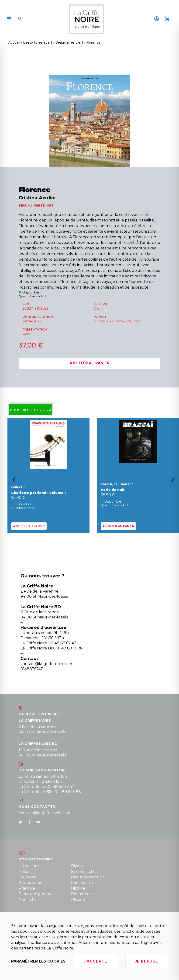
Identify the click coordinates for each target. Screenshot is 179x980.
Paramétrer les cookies (38, 961)
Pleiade (78, 899)
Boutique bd (31, 883)
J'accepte (95, 961)
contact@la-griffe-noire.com (45, 813)
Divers (77, 866)
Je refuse (147, 961)
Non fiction (29, 899)
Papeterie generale (37, 894)
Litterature (29, 866)
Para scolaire (83, 883)
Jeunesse (27, 877)
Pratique (27, 888)
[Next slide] (174, 481)
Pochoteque (83, 894)
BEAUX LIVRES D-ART (36, 205)
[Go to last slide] (12, 481)
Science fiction (85, 871)
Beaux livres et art (88, 877)
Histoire (78, 888)
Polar (24, 871)
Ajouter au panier (89, 363)
